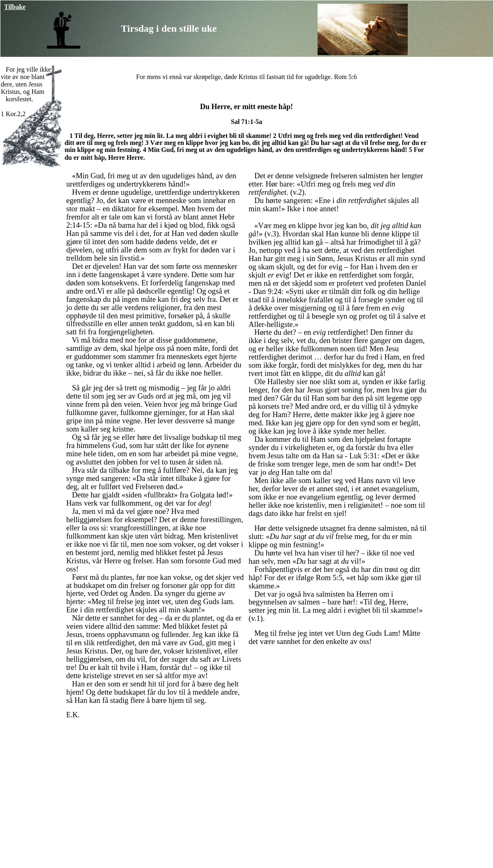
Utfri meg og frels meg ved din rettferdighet (339, 136)
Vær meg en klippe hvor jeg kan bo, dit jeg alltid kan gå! (231, 143)
